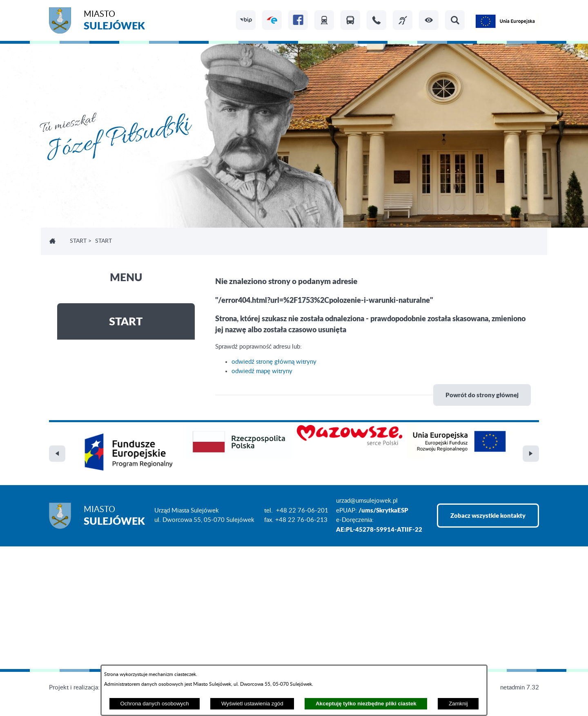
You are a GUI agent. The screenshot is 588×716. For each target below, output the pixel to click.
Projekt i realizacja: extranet (86, 688)
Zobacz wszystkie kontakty (488, 515)
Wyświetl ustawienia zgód (252, 704)
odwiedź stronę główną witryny (274, 362)
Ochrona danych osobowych (154, 704)
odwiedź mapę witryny (262, 371)
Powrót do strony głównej (482, 395)
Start (78, 241)
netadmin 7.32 (520, 688)
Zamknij (458, 704)
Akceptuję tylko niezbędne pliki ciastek (366, 704)
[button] (429, 20)
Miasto (114, 21)
